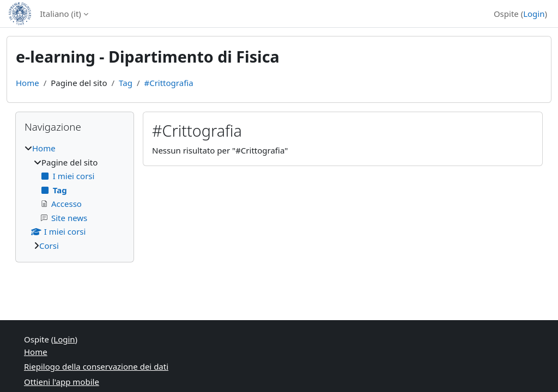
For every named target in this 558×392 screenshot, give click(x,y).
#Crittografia (168, 83)
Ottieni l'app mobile (62, 382)
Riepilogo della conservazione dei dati (96, 366)
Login (534, 14)
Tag (126, 83)
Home (28, 83)
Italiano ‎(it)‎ (60, 14)
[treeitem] (75, 197)
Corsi (49, 246)
